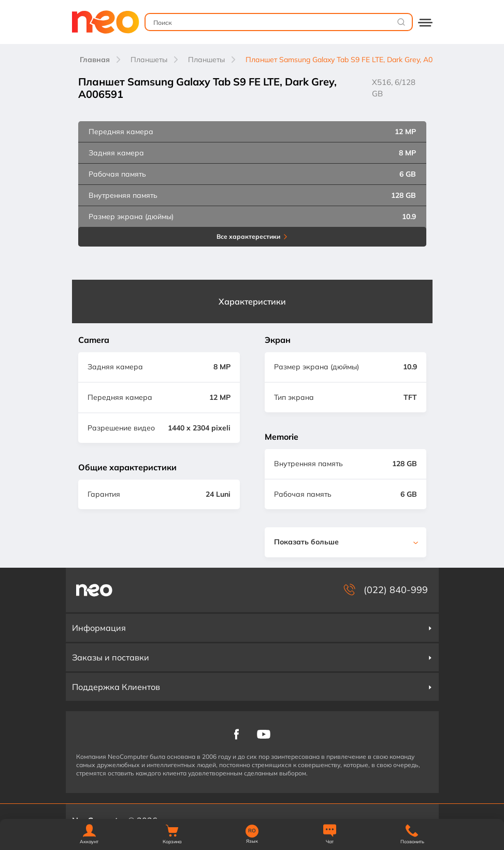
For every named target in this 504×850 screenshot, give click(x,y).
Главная (95, 60)
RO (252, 831)
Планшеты (149, 60)
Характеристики (252, 301)
